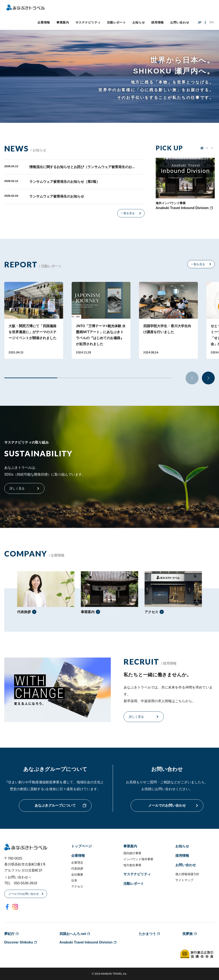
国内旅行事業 (132, 853)
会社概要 (77, 875)
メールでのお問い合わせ (167, 805)
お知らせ (139, 22)
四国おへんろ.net (73, 934)
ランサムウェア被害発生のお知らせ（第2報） (64, 182)
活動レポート (116, 22)
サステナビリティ (88, 22)
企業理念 (77, 863)
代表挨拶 (77, 869)
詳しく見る (17, 488)
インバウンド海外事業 (138, 859)
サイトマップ (184, 880)
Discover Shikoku (19, 942)
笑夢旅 (188, 934)
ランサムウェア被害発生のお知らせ (57, 196)
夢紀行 (9, 934)
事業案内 (63, 22)
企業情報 (44, 22)
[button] (208, 378)
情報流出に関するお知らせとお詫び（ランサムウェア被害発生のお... (82, 167)
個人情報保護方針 (187, 874)
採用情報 (158, 22)
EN (212, 22)
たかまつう (147, 934)
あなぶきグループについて (55, 805)
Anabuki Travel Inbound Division (86, 942)
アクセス (77, 886)
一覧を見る (128, 213)
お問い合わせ (180, 22)
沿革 (74, 880)
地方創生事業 (132, 865)
